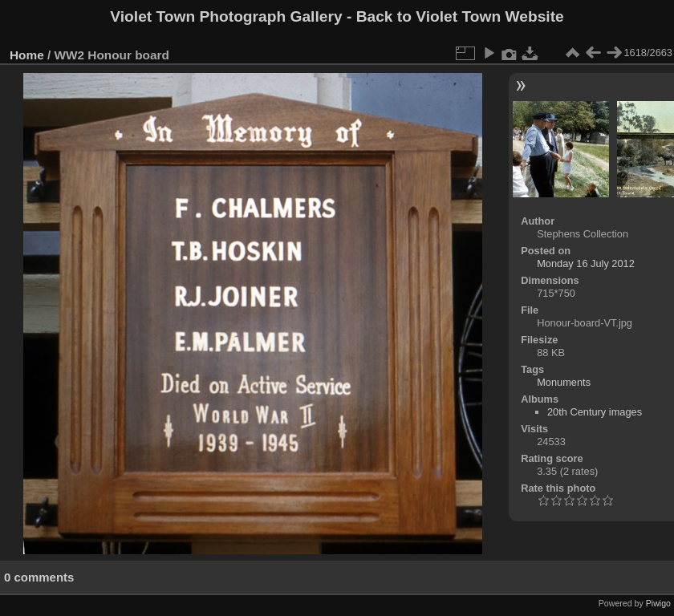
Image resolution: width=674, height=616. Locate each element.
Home (27, 55)
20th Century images (595, 412)
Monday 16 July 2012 (586, 263)
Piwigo (658, 603)
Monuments (564, 382)
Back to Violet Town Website (460, 16)
